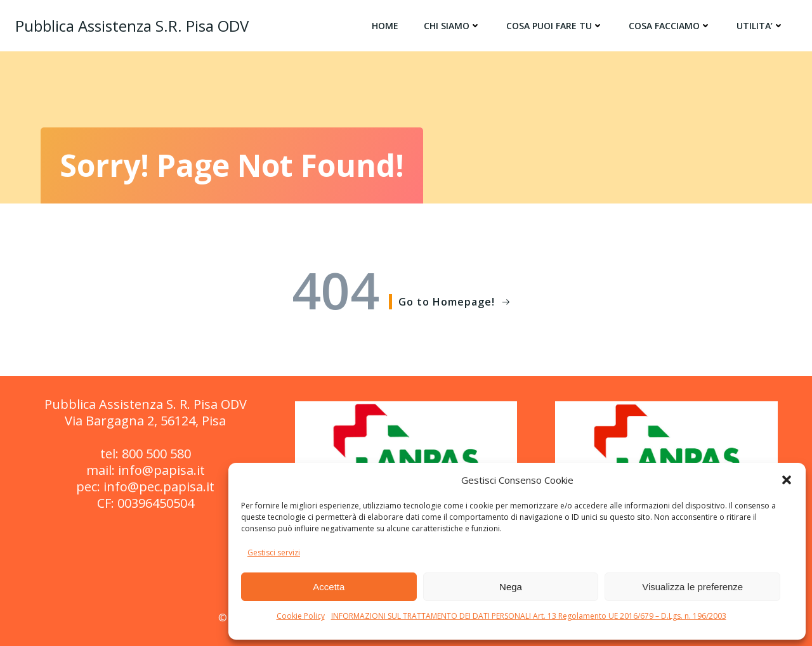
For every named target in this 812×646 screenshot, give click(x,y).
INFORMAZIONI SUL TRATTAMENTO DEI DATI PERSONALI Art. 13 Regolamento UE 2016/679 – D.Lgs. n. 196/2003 (529, 616)
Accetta (329, 587)
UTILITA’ (760, 26)
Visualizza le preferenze (692, 587)
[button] (787, 480)
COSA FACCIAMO (670, 26)
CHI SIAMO (452, 26)
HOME (385, 26)
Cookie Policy (301, 616)
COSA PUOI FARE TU (555, 26)
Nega (511, 587)
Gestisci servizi (274, 552)
